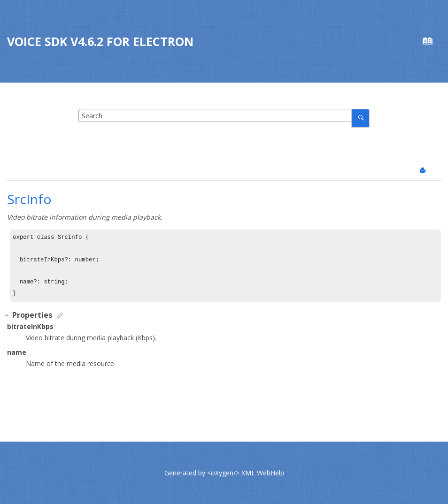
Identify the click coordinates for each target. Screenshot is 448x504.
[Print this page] (424, 171)
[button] (7, 316)
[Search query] (224, 115)
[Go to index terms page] (432, 43)
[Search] (360, 118)
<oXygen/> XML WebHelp (246, 473)
